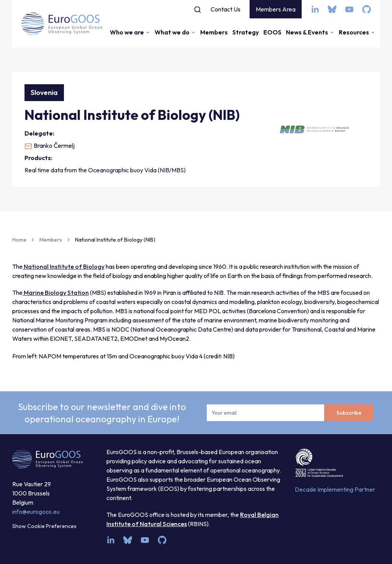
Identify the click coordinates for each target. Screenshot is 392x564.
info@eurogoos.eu (36, 512)
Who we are (130, 32)
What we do (175, 32)
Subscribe (349, 413)
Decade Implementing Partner (335, 489)
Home (19, 240)
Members (214, 32)
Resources (357, 32)
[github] (367, 9)
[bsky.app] (332, 9)
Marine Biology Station (56, 293)
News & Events (310, 32)
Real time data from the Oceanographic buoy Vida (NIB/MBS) (105, 170)
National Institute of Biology (64, 266)
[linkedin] (315, 9)
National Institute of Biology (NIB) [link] (115, 240)
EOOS (272, 32)
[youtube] (349, 9)
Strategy (246, 32)
